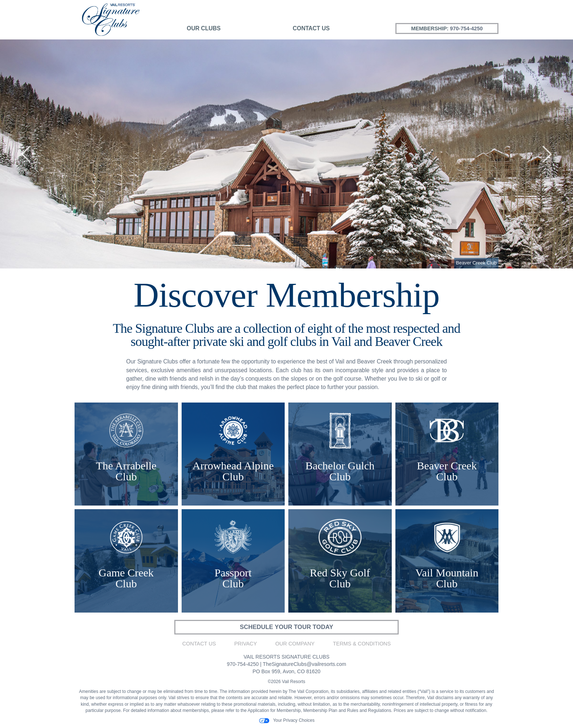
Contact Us (311, 28)
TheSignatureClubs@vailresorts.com (304, 664)
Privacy (246, 644)
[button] (26, 154)
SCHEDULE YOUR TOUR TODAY (286, 628)
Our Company (295, 644)
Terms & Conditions (362, 644)
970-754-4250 (466, 28)
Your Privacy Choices (286, 721)
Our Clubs (204, 28)
